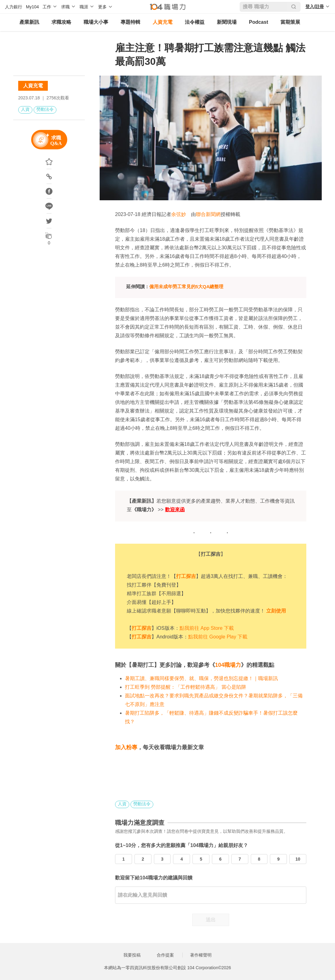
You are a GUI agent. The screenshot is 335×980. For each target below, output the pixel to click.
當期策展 (290, 22)
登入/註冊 (315, 6)
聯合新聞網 (208, 214)
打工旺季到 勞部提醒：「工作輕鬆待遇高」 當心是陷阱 (186, 687)
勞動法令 (45, 109)
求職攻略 (61, 22)
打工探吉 (186, 576)
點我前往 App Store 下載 (207, 628)
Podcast (258, 22)
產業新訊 (29, 22)
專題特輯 (130, 22)
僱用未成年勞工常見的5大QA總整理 (186, 287)
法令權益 (195, 22)
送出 (211, 920)
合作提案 (165, 955)
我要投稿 (132, 955)
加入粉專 (126, 747)
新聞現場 (227, 22)
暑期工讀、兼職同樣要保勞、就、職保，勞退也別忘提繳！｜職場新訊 (201, 678)
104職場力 (228, 665)
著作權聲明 (201, 955)
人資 (25, 109)
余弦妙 (179, 214)
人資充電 (163, 22)
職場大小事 (96, 22)
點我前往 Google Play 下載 (218, 637)
